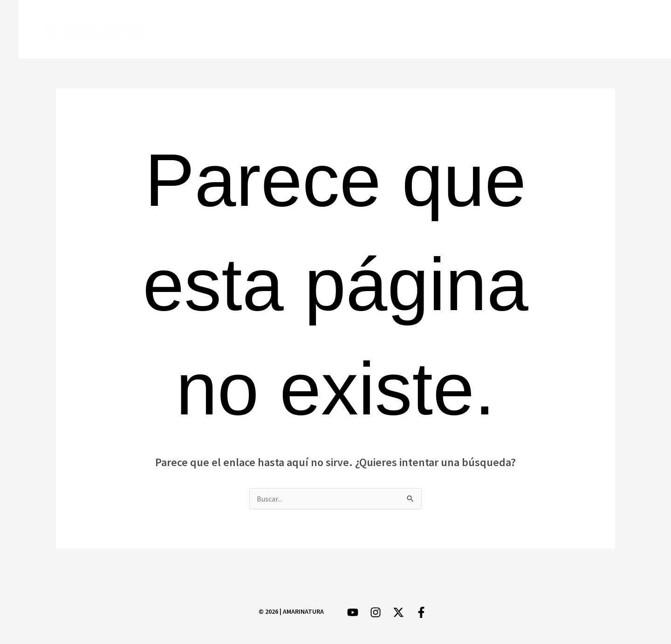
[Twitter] (564, 30)
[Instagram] (591, 30)
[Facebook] (537, 30)
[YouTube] (618, 30)
